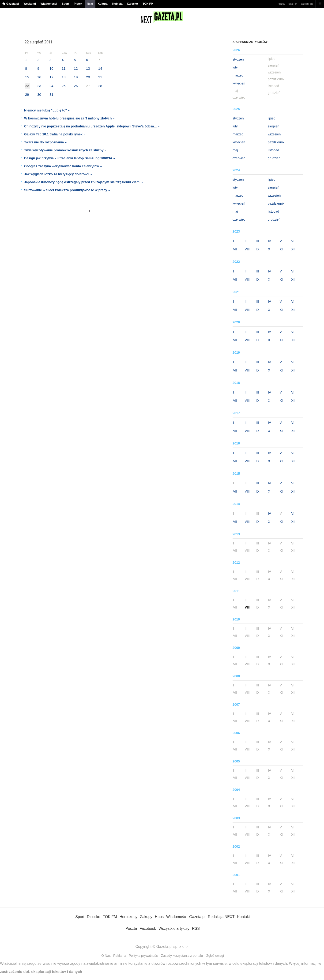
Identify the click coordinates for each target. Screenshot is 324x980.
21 (100, 77)
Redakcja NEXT (221, 917)
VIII (247, 249)
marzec (238, 75)
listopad (273, 150)
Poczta (281, 4)
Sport (65, 4)
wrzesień (274, 134)
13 (88, 68)
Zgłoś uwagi (215, 956)
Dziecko (133, 4)
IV (269, 241)
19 (76, 77)
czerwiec (239, 158)
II (246, 241)
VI (293, 241)
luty (235, 67)
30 (39, 94)
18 (64, 77)
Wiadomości (49, 4)
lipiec (271, 118)
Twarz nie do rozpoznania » (45, 142)
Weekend (30, 4)
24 (51, 86)
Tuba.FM (292, 4)
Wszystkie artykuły (174, 928)
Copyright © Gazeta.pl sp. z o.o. (162, 947)
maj (235, 150)
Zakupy (146, 917)
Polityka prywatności (144, 956)
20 (88, 77)
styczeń (238, 59)
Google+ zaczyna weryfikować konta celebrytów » (63, 166)
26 (76, 86)
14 (100, 68)
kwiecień (239, 83)
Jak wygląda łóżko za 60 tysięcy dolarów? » (58, 174)
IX (258, 249)
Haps (159, 917)
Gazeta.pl (13, 4)
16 (39, 77)
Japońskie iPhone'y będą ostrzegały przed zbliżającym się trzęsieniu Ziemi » (84, 182)
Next (90, 4)
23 (39, 86)
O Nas (106, 956)
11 (64, 68)
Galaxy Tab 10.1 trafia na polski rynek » (55, 134)
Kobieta (117, 4)
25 (64, 86)
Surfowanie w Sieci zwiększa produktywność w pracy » (67, 190)
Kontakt (243, 917)
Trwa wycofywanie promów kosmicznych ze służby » (65, 150)
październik (276, 142)
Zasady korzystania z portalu (182, 956)
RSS (196, 928)
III (258, 241)
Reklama (120, 956)
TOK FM (148, 4)
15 (27, 77)
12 (76, 68)
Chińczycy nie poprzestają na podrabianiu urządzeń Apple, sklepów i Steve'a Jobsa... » (92, 126)
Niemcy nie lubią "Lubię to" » (47, 110)
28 (100, 86)
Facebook (148, 928)
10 (51, 68)
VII (235, 249)
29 (27, 94)
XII (293, 249)
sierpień (273, 126)
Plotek (78, 4)
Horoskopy (128, 917)
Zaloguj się (307, 4)
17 (51, 77)
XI (281, 249)
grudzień (274, 158)
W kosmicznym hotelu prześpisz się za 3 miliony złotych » (69, 118)
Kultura (103, 4)
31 (51, 94)
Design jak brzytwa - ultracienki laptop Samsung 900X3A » (70, 158)
